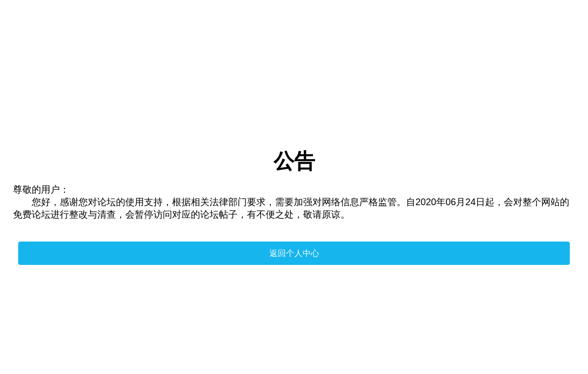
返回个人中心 (294, 253)
